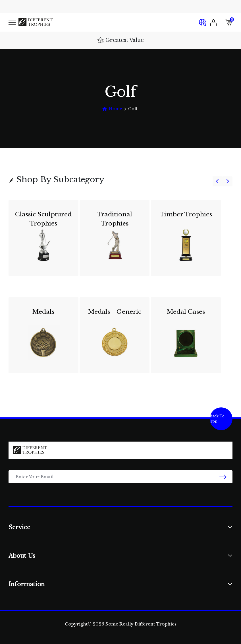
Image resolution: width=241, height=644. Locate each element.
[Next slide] (228, 181)
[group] (120, 290)
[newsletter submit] (223, 477)
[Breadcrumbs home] (112, 109)
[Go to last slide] (218, 181)
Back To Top (217, 419)
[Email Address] (120, 477)
